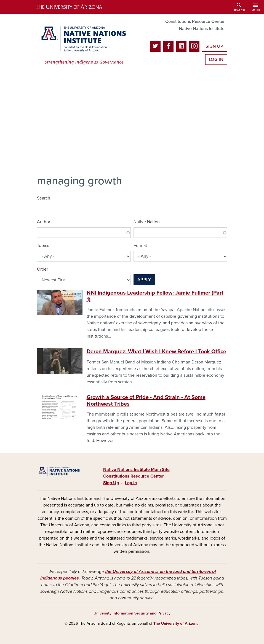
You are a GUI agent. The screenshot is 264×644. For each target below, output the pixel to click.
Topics (43, 246)
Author (44, 222)
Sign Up (214, 46)
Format (140, 246)
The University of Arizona (176, 623)
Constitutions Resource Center (195, 21)
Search (44, 198)
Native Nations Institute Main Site (136, 470)
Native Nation (147, 222)
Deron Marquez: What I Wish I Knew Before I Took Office (156, 352)
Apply (144, 280)
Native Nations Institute (202, 29)
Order (42, 269)
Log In (216, 60)
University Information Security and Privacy (132, 613)
